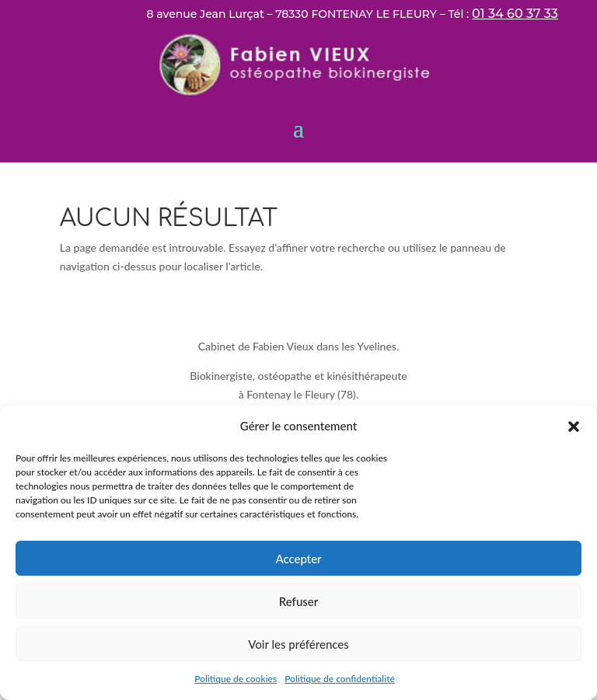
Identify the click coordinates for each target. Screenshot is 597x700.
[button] (574, 427)
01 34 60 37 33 (515, 14)
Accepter (298, 559)
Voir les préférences (298, 644)
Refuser (298, 601)
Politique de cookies (236, 679)
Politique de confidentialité (340, 679)
